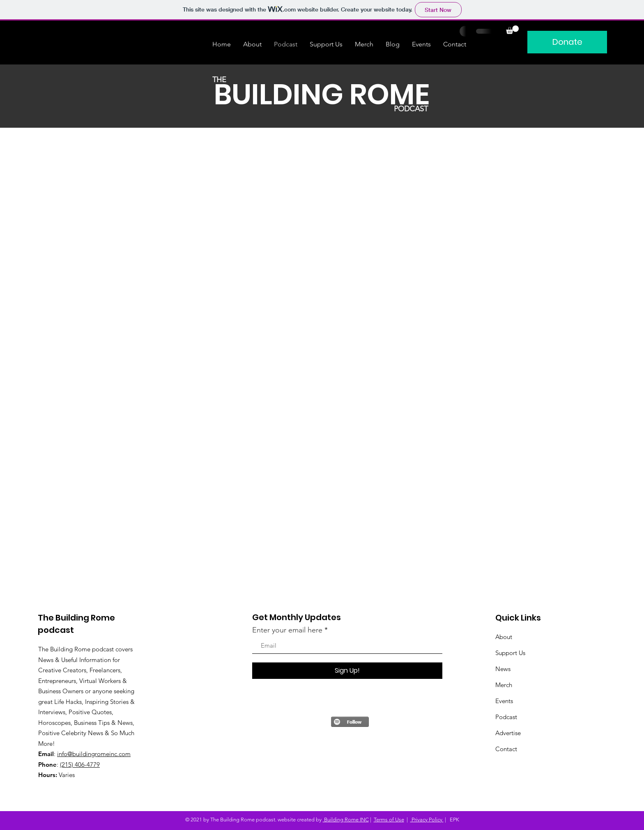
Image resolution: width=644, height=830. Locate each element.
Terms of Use (389, 820)
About (504, 637)
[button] (512, 30)
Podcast (506, 717)
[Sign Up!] (347, 671)
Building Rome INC (346, 820)
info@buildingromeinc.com (94, 754)
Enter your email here (287, 630)
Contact (506, 749)
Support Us (510, 653)
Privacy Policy (427, 820)
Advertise (508, 733)
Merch (504, 685)
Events (504, 701)
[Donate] (567, 42)
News (503, 669)
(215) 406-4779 (80, 764)
